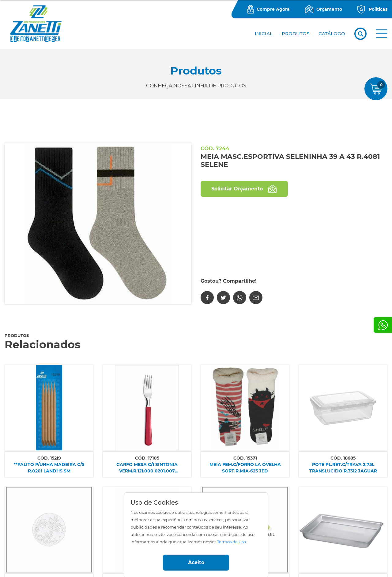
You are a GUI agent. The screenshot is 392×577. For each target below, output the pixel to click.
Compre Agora (273, 9)
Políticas (378, 9)
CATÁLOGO (332, 34)
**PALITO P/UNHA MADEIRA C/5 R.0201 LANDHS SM (49, 468)
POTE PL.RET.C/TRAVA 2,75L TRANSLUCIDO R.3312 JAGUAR (343, 468)
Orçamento (329, 9)
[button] (382, 34)
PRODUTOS (296, 34)
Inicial (264, 34)
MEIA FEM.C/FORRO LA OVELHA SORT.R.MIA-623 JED (245, 468)
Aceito (196, 562)
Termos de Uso (232, 542)
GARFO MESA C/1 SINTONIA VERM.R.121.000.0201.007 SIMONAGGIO (147, 468)
